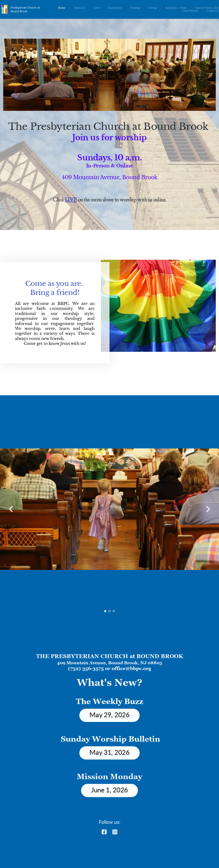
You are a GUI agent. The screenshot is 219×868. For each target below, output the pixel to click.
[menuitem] (62, 8)
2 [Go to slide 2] (109, 611)
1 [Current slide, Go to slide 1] (105, 611)
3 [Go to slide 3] (114, 611)
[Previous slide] (11, 509)
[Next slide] (208, 509)
